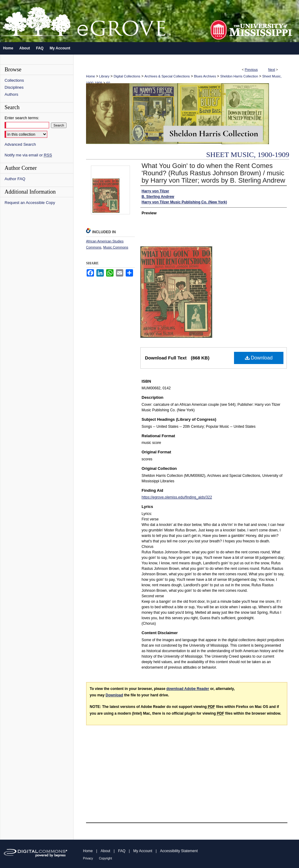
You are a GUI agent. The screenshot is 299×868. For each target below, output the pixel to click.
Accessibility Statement (179, 851)
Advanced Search (20, 144)
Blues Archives (205, 76)
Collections (14, 80)
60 (108, 83)
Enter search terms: (22, 118)
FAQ (122, 851)
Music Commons (116, 247)
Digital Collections (127, 76)
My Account (143, 851)
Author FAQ (15, 179)
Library (104, 76)
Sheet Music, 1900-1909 (248, 155)
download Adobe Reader (188, 689)
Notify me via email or (28, 155)
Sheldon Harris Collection (239, 76)
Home (90, 76)
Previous (251, 70)
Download (259, 358)
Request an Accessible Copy (30, 203)
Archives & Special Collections (167, 76)
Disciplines (14, 87)
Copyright (105, 858)
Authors (11, 94)
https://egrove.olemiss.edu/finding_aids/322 (177, 497)
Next (272, 70)
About (105, 851)
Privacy (88, 858)
